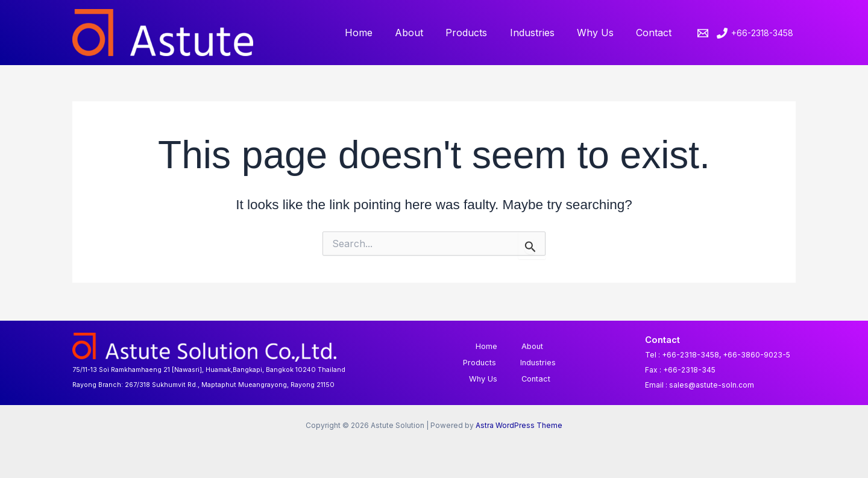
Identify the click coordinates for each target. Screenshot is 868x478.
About (423, 33)
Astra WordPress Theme (519, 425)
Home (376, 33)
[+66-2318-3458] (755, 33)
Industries (540, 33)
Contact (656, 33)
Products (478, 33)
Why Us (600, 33)
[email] (705, 33)
